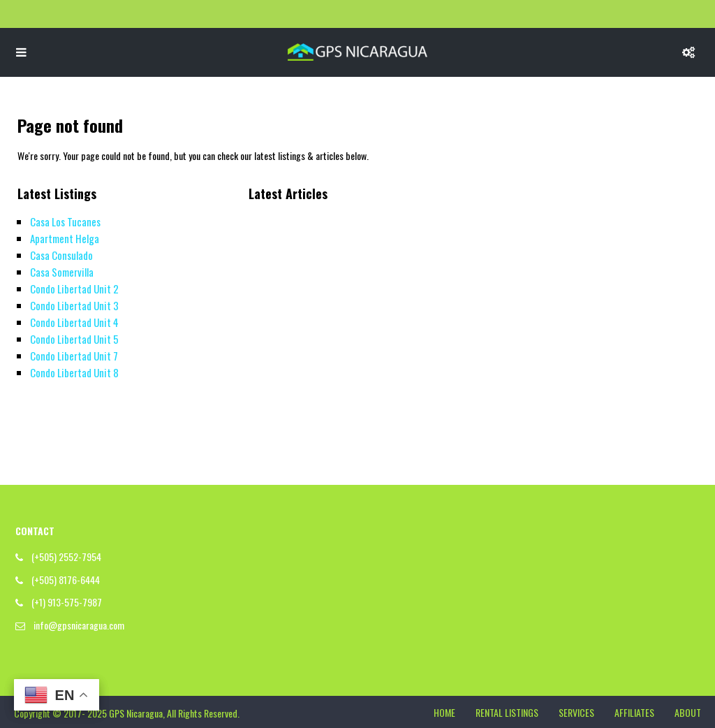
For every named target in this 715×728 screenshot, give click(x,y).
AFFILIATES (634, 712)
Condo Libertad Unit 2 (74, 289)
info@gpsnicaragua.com (79, 625)
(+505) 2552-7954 (66, 556)
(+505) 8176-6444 (66, 580)
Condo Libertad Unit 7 (74, 356)
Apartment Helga (65, 238)
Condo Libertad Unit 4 (74, 322)
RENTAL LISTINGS (507, 712)
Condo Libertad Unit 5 (74, 339)
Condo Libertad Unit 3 (74, 305)
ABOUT (688, 712)
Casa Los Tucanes (65, 221)
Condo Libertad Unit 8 (74, 372)
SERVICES (576, 712)
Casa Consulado (61, 255)
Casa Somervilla (62, 272)
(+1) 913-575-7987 (67, 602)
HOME (444, 712)
